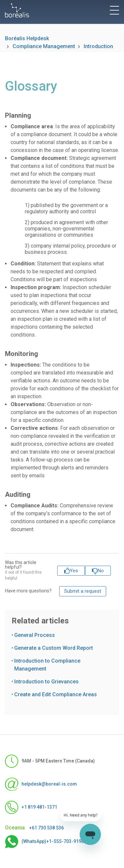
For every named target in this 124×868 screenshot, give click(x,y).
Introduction (98, 46)
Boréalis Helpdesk (27, 38)
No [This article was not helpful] (101, 571)
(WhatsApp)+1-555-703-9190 (44, 842)
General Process (35, 635)
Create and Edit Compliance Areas (56, 694)
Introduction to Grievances (46, 682)
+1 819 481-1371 (31, 807)
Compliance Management (44, 46)
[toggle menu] (114, 10)
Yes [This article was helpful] (74, 571)
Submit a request (83, 591)
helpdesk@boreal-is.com (41, 784)
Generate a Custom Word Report (54, 648)
